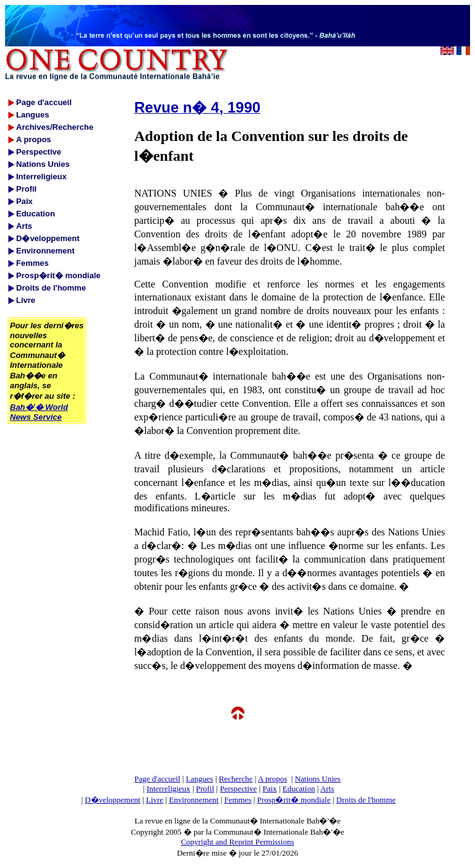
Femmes (238, 800)
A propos (272, 779)
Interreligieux (169, 789)
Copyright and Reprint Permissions (237, 842)
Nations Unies (318, 779)
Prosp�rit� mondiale (294, 800)
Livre (155, 800)
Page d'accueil (157, 779)
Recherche (236, 779)
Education (299, 789)
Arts (327, 789)
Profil (205, 789)
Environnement (194, 800)
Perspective (238, 789)
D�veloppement (113, 800)
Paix (270, 789)
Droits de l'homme (366, 800)
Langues (200, 779)
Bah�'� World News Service (39, 412)
